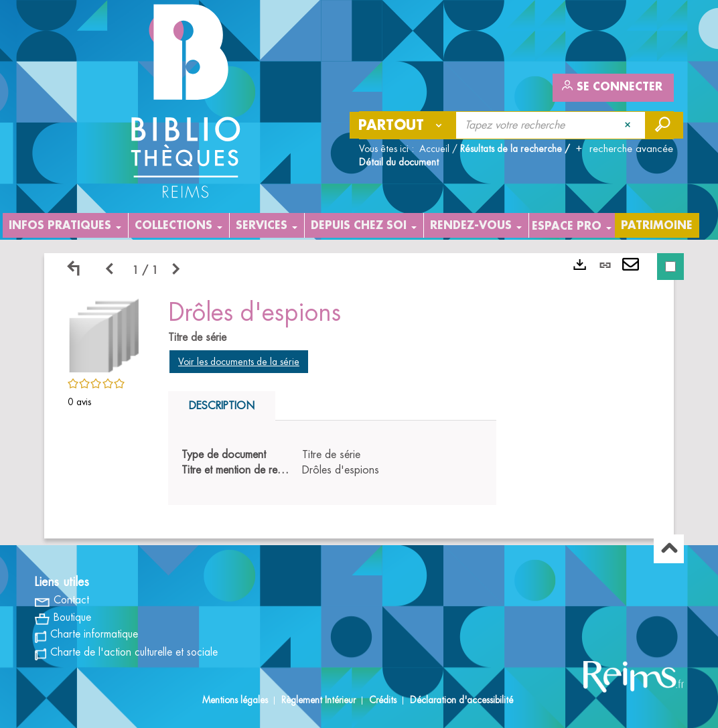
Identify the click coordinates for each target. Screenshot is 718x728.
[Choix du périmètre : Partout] (403, 125)
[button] (104, 334)
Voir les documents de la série (239, 362)
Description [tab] (222, 406)
